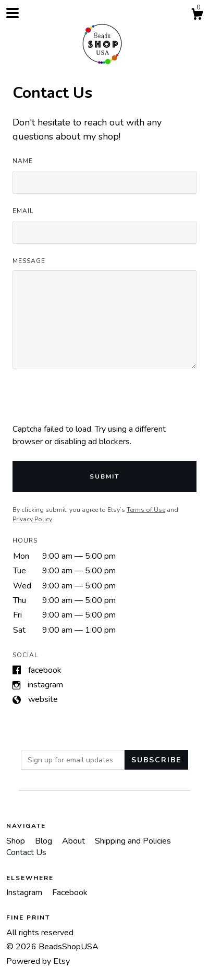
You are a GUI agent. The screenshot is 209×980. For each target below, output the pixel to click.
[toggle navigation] (13, 13)
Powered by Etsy (38, 961)
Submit (104, 476)
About (75, 841)
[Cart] (197, 16)
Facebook (45, 670)
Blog (45, 841)
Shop (17, 841)
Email (23, 211)
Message (29, 261)
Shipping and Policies (133, 841)
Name (23, 161)
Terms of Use (146, 510)
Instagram (45, 685)
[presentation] (92, 403)
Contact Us (26, 852)
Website (43, 699)
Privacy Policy (32, 519)
